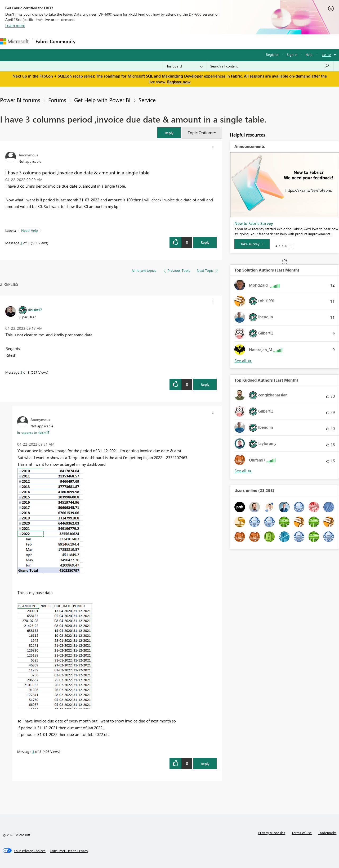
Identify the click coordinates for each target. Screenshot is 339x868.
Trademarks (327, 833)
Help (309, 54)
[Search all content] (270, 66)
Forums (88, 41)
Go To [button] (327, 55)
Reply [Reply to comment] (205, 384)
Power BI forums (20, 100)
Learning (200, 41)
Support (223, 41)
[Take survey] (252, 244)
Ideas (133, 41)
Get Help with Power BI (102, 100)
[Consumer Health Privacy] (69, 851)
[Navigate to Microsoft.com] (14, 41)
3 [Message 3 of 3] (33, 751)
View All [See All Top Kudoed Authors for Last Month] (243, 471)
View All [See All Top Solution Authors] (243, 361)
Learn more (15, 25)
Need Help (30, 230)
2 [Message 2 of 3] (21, 372)
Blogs (180, 41)
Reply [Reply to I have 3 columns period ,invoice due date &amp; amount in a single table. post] (205, 242)
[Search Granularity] (184, 66)
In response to (33, 432)
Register (272, 54)
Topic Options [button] (200, 133)
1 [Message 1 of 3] (21, 243)
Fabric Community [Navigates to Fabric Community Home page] (55, 41)
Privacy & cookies (272, 833)
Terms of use (302, 833)
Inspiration (111, 41)
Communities (156, 41)
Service (147, 100)
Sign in (292, 54)
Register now (179, 82)
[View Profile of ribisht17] (35, 310)
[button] (169, 133)
